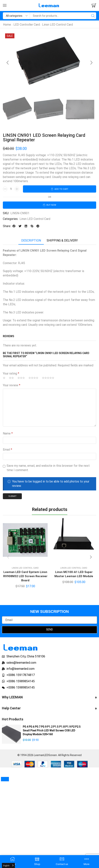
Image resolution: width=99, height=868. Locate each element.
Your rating (11, 374)
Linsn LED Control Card (57, 25)
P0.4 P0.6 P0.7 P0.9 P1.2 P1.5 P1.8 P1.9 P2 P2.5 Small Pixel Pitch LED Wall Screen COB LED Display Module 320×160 (52, 733)
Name (8, 435)
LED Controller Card (27, 25)
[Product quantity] (11, 189)
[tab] (31, 242)
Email (7, 451)
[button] (5, 6)
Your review (12, 386)
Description (31, 241)
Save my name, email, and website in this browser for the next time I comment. (48, 469)
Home (7, 25)
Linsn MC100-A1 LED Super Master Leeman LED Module (74, 576)
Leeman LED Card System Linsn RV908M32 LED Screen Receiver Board (25, 578)
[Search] (93, 16)
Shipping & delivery (62, 241)
